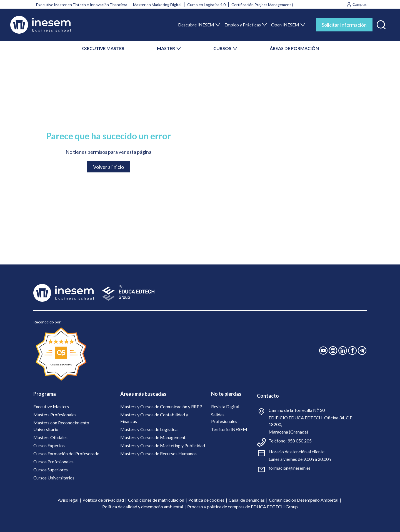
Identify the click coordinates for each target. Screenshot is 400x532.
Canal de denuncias (247, 500)
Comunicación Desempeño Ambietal (304, 500)
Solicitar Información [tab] (344, 25)
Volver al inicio (108, 167)
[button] (381, 23)
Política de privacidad (103, 500)
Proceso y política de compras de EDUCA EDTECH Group (242, 507)
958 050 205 (300, 441)
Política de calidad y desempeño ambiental (143, 507)
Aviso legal (68, 500)
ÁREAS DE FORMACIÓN (294, 48)
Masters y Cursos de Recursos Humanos (158, 453)
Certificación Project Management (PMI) (266, 5)
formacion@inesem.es (290, 468)
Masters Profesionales (55, 415)
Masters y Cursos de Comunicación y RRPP (161, 406)
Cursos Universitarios (54, 478)
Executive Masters (51, 406)
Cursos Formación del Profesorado (66, 453)
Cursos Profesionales (53, 462)
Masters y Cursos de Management (153, 437)
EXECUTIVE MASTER (103, 48)
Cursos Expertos (49, 445)
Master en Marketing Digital (157, 5)
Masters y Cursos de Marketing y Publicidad (163, 445)
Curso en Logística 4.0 (206, 5)
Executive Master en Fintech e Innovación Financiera (82, 5)
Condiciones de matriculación (156, 500)
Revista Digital (225, 406)
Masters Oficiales (50, 437)
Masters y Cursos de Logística (149, 429)
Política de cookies (206, 500)
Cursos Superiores (51, 470)
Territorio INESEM (229, 429)
